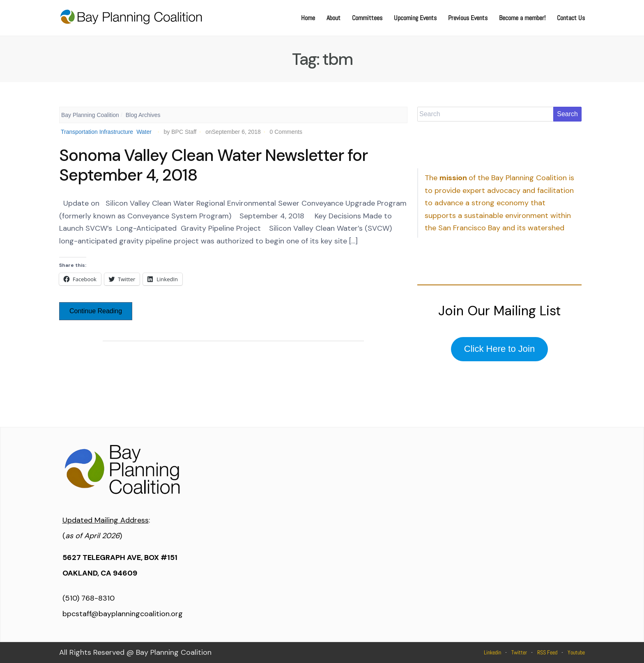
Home (308, 18)
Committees (367, 18)
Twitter (519, 652)
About (333, 18)
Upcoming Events (415, 18)
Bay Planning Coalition (90, 115)
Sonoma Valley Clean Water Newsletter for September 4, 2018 (213, 165)
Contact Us (571, 18)
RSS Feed (547, 652)
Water (144, 132)
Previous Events (468, 18)
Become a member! (522, 18)
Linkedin (492, 652)
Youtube (576, 652)
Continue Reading (96, 311)
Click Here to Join (499, 349)
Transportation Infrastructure (97, 132)
